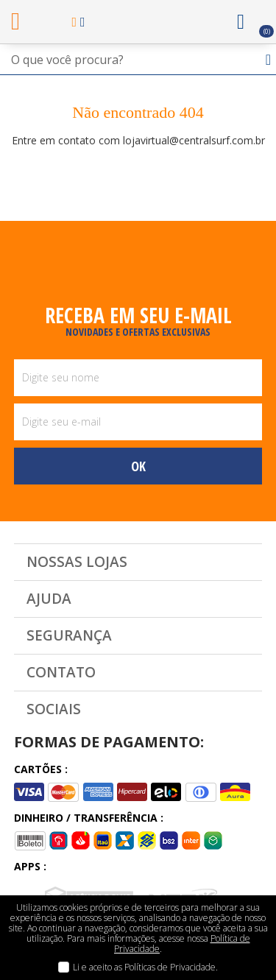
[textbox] (138, 60)
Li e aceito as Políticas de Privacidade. (145, 967)
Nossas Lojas (77, 562)
